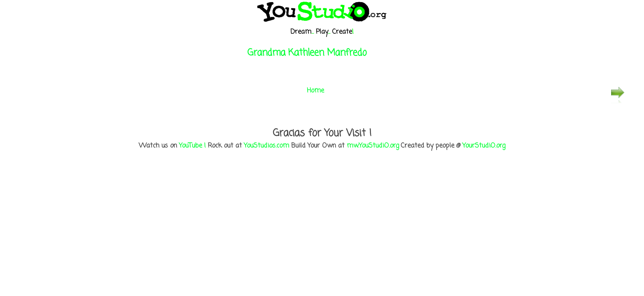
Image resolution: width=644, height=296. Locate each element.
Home (315, 91)
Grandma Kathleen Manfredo (307, 53)
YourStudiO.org (484, 146)
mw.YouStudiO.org (373, 146)
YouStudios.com (267, 146)
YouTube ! (192, 146)
